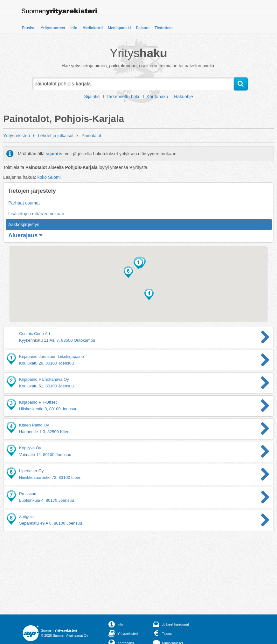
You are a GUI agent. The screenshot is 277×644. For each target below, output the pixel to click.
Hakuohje (183, 97)
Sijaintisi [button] (92, 97)
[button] (138, 264)
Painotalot (91, 136)
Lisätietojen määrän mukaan (36, 214)
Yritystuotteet (53, 28)
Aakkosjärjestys (24, 225)
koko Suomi (49, 177)
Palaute (143, 28)
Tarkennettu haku (124, 97)
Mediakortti (93, 28)
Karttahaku (157, 97)
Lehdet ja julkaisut (56, 136)
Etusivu (29, 28)
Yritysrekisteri (17, 136)
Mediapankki (119, 28)
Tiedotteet (164, 28)
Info (74, 28)
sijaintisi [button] (55, 154)
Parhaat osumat (24, 203)
